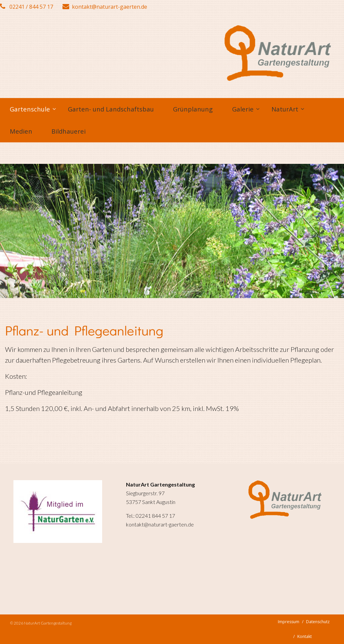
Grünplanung (193, 109)
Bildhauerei (69, 131)
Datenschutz (318, 622)
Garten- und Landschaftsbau (111, 109)
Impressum (289, 622)
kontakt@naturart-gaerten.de (105, 7)
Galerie (243, 109)
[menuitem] (29, 109)
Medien (21, 131)
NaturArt (285, 109)
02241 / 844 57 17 (27, 7)
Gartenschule (30, 109)
